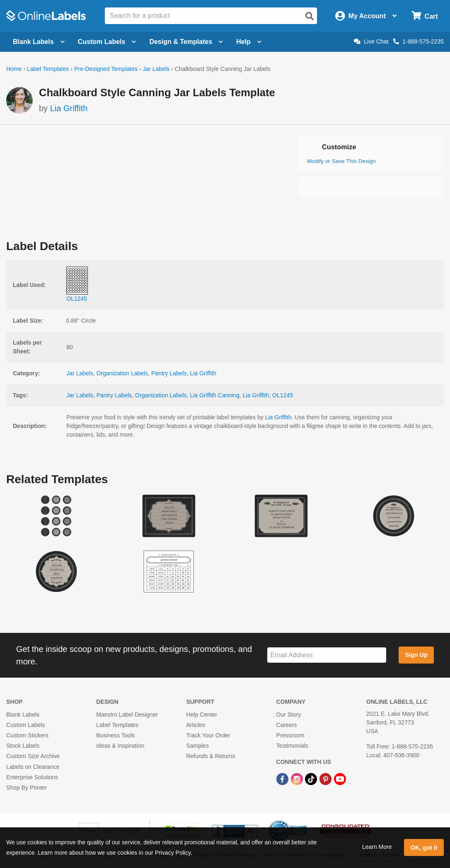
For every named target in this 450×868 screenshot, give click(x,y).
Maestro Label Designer (127, 715)
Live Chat (371, 41)
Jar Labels (156, 69)
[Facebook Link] (283, 779)
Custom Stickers (27, 735)
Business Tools (115, 735)
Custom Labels (25, 725)
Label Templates (48, 69)
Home (14, 69)
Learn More (377, 847)
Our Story (289, 715)
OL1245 (283, 395)
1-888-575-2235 (419, 41)
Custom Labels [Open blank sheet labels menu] (107, 42)
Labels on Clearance (33, 767)
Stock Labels (23, 746)
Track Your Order (208, 735)
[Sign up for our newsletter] (327, 655)
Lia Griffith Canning (215, 395)
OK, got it (424, 848)
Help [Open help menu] (249, 42)
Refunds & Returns (210, 756)
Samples (197, 746)
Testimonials (292, 746)
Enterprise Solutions (32, 777)
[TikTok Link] (312, 779)
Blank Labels (23, 715)
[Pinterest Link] (326, 779)
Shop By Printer (27, 788)
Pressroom (290, 735)
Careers (287, 725)
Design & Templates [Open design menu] (186, 42)
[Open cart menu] (425, 16)
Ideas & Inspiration (120, 746)
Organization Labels (122, 373)
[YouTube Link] (340, 779)
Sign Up (416, 655)
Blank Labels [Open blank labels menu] (39, 42)
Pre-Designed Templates (106, 69)
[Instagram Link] (298, 779)
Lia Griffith (69, 108)
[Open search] (310, 16)
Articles (196, 725)
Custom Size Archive (33, 756)
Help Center (202, 715)
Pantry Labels (169, 373)
